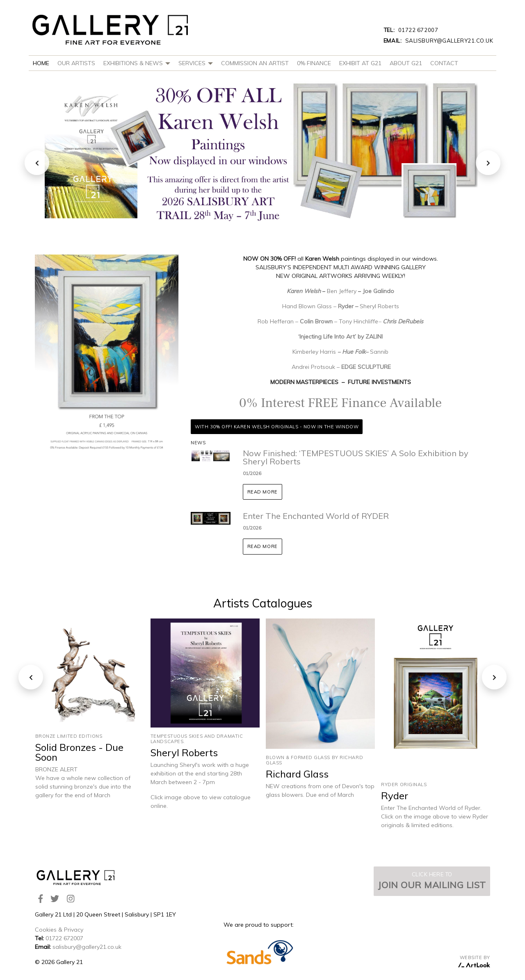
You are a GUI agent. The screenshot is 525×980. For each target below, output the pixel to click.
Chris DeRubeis (403, 321)
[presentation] (37, 163)
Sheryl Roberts (379, 306)
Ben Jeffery (342, 291)
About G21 (406, 63)
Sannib (379, 352)
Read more (262, 492)
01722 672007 (411, 30)
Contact (444, 63)
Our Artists (76, 63)
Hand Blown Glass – (310, 306)
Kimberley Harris (314, 352)
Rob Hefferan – (279, 321)
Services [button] (196, 63)
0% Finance (314, 63)
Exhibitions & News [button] (137, 63)
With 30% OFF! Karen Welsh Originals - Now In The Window (277, 427)
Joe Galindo (378, 291)
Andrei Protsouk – (316, 367)
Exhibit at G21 (360, 63)
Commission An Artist (255, 63)
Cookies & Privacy (59, 930)
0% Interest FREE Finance (313, 403)
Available (414, 403)
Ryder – (349, 306)
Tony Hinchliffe (358, 321)
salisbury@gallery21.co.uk (438, 41)
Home (41, 63)
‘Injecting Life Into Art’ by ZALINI (340, 337)
